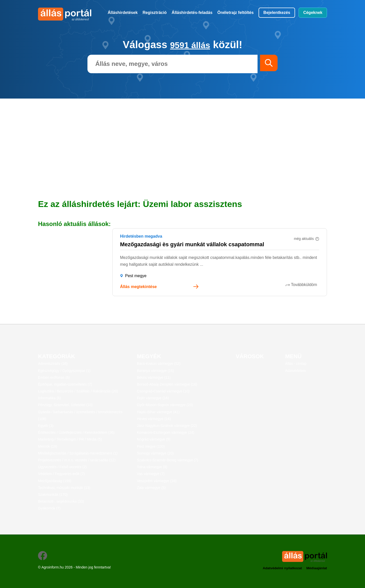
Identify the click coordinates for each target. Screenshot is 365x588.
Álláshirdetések (123, 13)
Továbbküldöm (306, 285)
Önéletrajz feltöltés (236, 13)
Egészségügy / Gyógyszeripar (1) (64, 371)
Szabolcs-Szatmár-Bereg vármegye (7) (168, 460)
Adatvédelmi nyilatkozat (281, 568)
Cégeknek (313, 13)
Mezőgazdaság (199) (55, 481)
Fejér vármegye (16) (153, 398)
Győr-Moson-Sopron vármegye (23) (165, 405)
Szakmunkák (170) (53, 495)
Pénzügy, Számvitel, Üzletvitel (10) (65, 405)
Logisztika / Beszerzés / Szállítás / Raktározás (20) (78, 391)
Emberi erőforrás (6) (54, 377)
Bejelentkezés (277, 13)
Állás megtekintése (139, 287)
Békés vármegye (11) (154, 377)
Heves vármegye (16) (154, 419)
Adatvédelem (296, 371)
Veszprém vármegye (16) (157, 481)
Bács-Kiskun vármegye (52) (159, 364)
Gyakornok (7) (49, 508)
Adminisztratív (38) (53, 364)
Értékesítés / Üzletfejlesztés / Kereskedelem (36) (76, 432)
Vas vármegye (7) (151, 474)
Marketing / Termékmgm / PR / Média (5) (70, 439)
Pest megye (136, 276)
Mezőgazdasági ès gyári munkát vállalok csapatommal (192, 244)
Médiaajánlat (316, 568)
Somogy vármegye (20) (155, 453)
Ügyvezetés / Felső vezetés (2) (62, 467)
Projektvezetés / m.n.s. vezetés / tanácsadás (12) (77, 460)
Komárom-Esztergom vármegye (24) (166, 432)
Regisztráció (155, 13)
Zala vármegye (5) (151, 488)
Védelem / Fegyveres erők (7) (61, 474)
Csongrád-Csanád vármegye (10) (163, 391)
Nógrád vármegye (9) (154, 439)
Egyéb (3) (46, 426)
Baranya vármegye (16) (155, 371)
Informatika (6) (49, 398)
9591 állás (190, 45)
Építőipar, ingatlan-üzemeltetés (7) (65, 384)
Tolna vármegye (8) (152, 467)
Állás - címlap (296, 364)
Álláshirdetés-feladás (192, 13)
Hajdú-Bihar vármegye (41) (158, 412)
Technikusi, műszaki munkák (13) (64, 488)
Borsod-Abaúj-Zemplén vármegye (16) (167, 384)
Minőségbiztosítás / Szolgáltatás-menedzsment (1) (78, 453)
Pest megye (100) (151, 446)
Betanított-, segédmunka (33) (61, 501)
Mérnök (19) (48, 446)
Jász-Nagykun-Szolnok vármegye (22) (167, 426)
